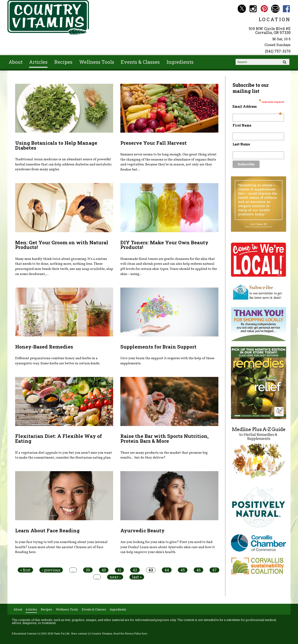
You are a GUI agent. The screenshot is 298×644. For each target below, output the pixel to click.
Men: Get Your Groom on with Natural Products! (62, 245)
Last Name (241, 144)
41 (119, 570)
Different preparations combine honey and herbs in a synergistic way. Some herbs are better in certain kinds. (58, 361)
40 (104, 570)
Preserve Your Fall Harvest (154, 143)
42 (135, 570)
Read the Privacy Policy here (130, 634)
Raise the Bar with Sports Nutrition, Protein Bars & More (164, 438)
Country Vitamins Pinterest (264, 9)
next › (115, 577)
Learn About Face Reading (47, 530)
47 (214, 570)
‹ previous (51, 570)
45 (183, 570)
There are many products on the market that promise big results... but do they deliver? (164, 455)
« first (25, 570)
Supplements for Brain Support (158, 347)
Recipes (63, 62)
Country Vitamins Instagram (253, 9)
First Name (242, 125)
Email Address (257, 106)
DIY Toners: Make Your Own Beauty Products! (164, 245)
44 (167, 570)
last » (137, 577)
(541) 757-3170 (278, 51)
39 (88, 570)
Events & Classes (140, 62)
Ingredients (180, 62)
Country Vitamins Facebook (286, 9)
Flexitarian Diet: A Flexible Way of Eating (59, 438)
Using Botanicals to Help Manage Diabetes (56, 145)
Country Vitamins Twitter (242, 9)
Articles (38, 62)
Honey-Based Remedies (44, 347)
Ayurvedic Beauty (142, 530)
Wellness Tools (97, 62)
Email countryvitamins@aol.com (275, 9)
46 (198, 570)
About (16, 62)
